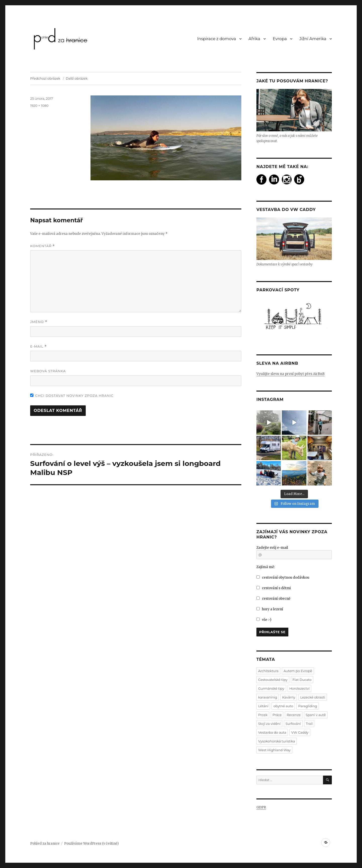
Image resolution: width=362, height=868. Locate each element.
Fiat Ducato (302, 680)
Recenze (293, 715)
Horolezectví (300, 688)
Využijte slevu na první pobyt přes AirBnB (290, 374)
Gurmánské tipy (271, 688)
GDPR (261, 807)
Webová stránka (48, 371)
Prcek (263, 715)
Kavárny (289, 697)
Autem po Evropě (298, 671)
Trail (309, 724)
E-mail (38, 346)
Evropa (280, 39)
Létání (263, 706)
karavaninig (268, 697)
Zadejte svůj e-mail (272, 548)
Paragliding (308, 706)
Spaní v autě (316, 715)
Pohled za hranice (45, 844)
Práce (277, 715)
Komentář (42, 246)
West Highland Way (274, 750)
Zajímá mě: (266, 567)
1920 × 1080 (39, 105)
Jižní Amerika (313, 39)
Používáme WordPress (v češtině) (91, 844)
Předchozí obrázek (45, 78)
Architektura (268, 671)
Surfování (293, 724)
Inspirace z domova (216, 39)
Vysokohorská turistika (277, 741)
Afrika (254, 39)
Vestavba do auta (272, 732)
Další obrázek (77, 78)
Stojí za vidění (269, 724)
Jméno (39, 322)
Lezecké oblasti (313, 697)
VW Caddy (300, 732)
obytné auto (283, 706)
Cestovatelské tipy (273, 680)
